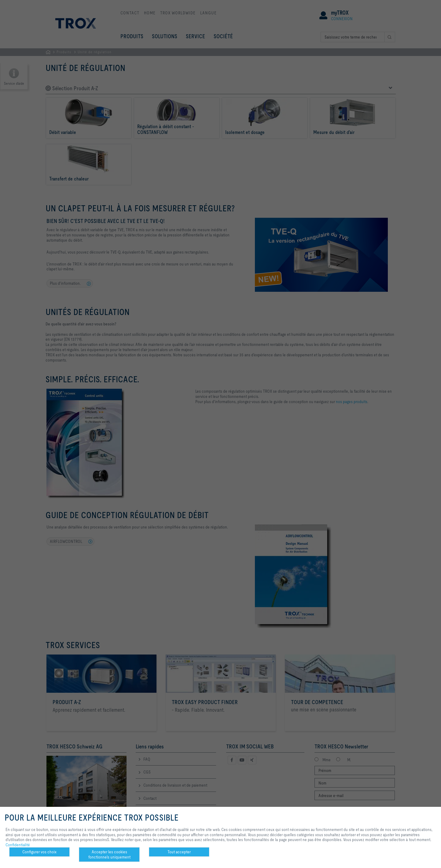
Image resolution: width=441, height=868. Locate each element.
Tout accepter (179, 852)
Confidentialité (18, 845)
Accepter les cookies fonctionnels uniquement (109, 854)
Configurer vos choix (39, 852)
